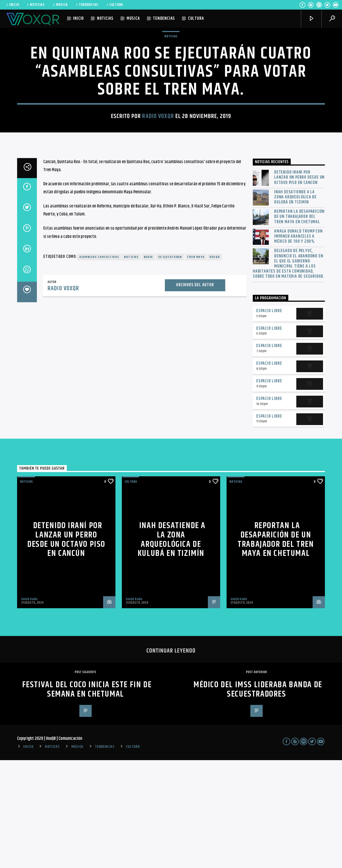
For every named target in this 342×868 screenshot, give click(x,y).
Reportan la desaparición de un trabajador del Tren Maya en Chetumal (299, 325)
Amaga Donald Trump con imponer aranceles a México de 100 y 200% (298, 344)
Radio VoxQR (158, 170)
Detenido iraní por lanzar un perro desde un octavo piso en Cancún (299, 285)
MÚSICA (60, 5)
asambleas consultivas (99, 365)
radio (148, 365)
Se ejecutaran (170, 365)
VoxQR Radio (29, 707)
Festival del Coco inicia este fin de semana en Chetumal (87, 797)
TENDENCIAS (87, 5)
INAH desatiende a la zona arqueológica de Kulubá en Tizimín (295, 305)
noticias (131, 365)
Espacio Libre (269, 419)
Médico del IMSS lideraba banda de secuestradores (258, 797)
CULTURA (114, 5)
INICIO (12, 5)
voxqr (215, 365)
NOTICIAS (35, 5)
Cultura (131, 590)
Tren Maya (196, 365)
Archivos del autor (195, 393)
